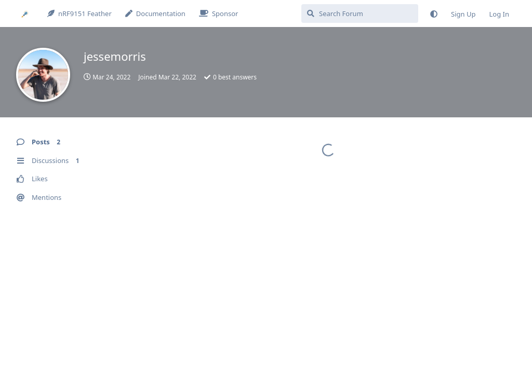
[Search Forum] (360, 13)
